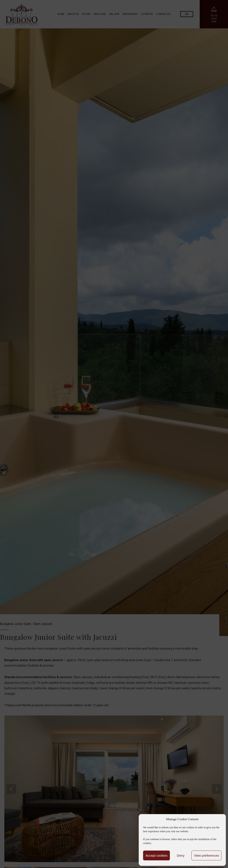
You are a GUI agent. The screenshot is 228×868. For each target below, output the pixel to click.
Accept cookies (156, 855)
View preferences (206, 855)
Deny (181, 855)
